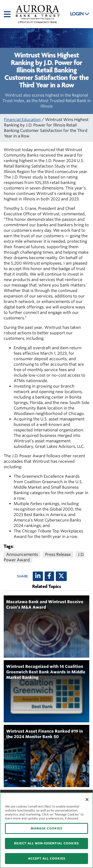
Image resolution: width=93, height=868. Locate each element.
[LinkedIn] (38, 576)
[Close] (87, 800)
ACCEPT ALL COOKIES (47, 858)
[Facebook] (49, 576)
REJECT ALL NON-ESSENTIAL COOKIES (46, 843)
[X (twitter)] (61, 576)
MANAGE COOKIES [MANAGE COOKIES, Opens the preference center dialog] (46, 828)
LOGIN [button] (80, 14)
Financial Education (22, 120)
